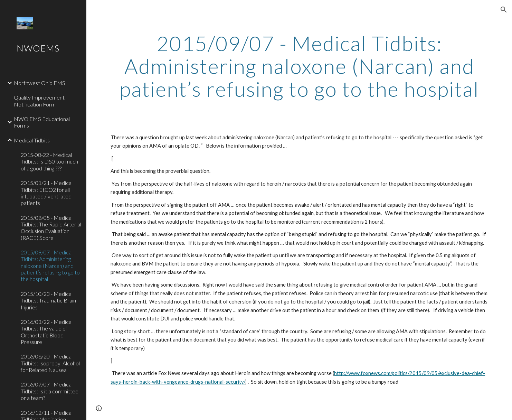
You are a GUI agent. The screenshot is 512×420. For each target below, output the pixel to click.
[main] (299, 66)
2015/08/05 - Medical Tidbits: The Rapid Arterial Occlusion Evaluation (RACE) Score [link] (51, 228)
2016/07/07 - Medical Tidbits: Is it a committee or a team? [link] (50, 391)
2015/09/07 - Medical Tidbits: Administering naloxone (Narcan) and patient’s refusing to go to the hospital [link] (50, 265)
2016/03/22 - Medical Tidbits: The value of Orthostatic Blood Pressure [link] (47, 332)
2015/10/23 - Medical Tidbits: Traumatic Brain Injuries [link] (48, 300)
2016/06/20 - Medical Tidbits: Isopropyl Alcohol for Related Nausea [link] (50, 363)
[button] (504, 10)
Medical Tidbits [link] (32, 140)
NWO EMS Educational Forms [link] (42, 122)
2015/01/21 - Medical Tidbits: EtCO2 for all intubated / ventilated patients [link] (47, 193)
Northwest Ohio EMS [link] (40, 83)
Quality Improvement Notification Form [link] (39, 101)
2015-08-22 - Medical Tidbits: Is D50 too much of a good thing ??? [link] (49, 161)
